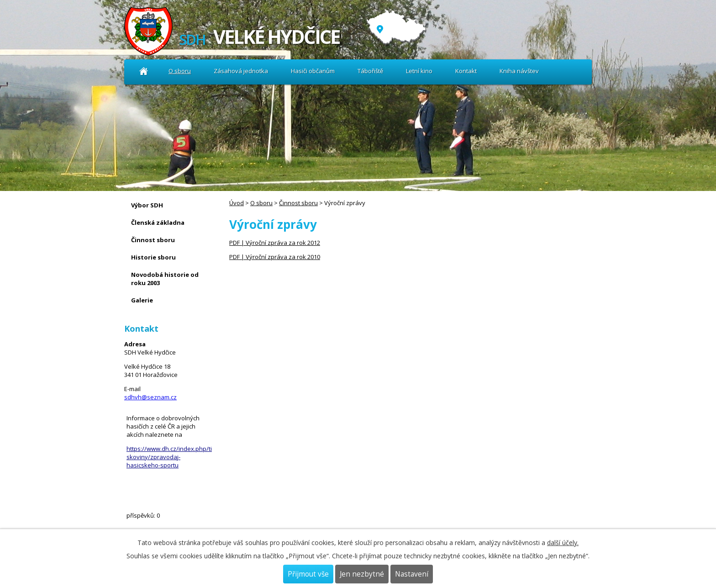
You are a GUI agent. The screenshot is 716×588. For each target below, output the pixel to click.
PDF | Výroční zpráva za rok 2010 (275, 257)
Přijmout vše (308, 574)
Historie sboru (153, 257)
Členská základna (158, 222)
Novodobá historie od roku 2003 (165, 279)
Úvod (144, 71)
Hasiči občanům (313, 71)
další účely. (563, 543)
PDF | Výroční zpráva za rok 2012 (275, 243)
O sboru (180, 71)
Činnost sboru (298, 203)
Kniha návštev (519, 71)
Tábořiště (370, 71)
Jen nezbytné (362, 574)
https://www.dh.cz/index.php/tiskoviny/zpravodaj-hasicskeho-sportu (169, 457)
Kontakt (466, 71)
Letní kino (419, 71)
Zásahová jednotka (241, 71)
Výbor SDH (147, 205)
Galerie (142, 300)
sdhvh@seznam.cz (150, 397)
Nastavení (412, 574)
